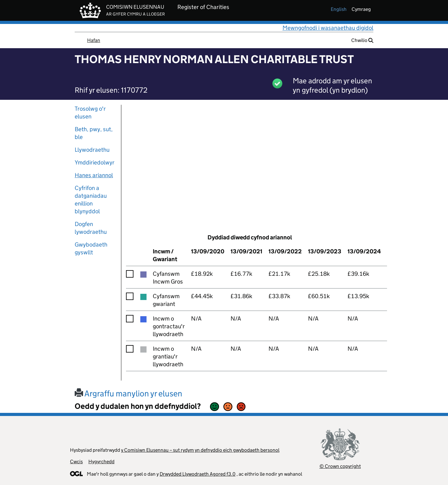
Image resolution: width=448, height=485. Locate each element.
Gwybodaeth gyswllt (91, 248)
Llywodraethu (92, 150)
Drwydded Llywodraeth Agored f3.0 (198, 474)
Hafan (94, 40)
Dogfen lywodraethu (91, 228)
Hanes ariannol (94, 175)
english (339, 9)
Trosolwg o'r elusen (90, 113)
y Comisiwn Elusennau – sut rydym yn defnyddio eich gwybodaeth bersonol (200, 450)
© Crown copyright (340, 466)
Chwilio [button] (362, 40)
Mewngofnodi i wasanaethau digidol (328, 28)
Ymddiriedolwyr (95, 162)
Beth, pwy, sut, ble (94, 133)
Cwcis (76, 462)
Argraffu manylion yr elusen (128, 393)
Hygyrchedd (101, 462)
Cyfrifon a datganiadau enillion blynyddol (91, 200)
